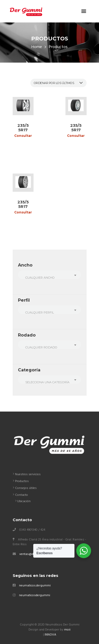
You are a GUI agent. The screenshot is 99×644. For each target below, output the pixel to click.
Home (37, 47)
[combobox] (49, 275)
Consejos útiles (26, 488)
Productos (22, 481)
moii (67, 630)
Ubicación (24, 501)
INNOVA (50, 635)
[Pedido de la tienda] (58, 83)
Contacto (22, 495)
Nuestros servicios (28, 474)
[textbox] (49, 277)
